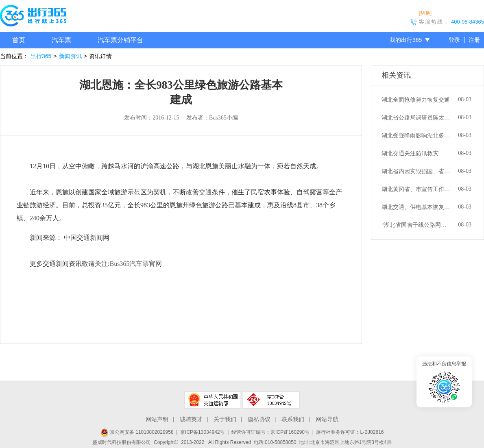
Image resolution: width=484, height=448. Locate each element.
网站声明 (157, 419)
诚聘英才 (191, 419)
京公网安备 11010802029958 (137, 432)
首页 (19, 40)
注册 (474, 40)
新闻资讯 (70, 56)
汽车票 (61, 40)
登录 (454, 40)
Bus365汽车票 (129, 264)
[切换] (425, 13)
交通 (205, 192)
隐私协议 (259, 419)
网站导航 (327, 419)
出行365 (41, 56)
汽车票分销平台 (120, 40)
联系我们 (293, 419)
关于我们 (225, 419)
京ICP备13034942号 (202, 432)
